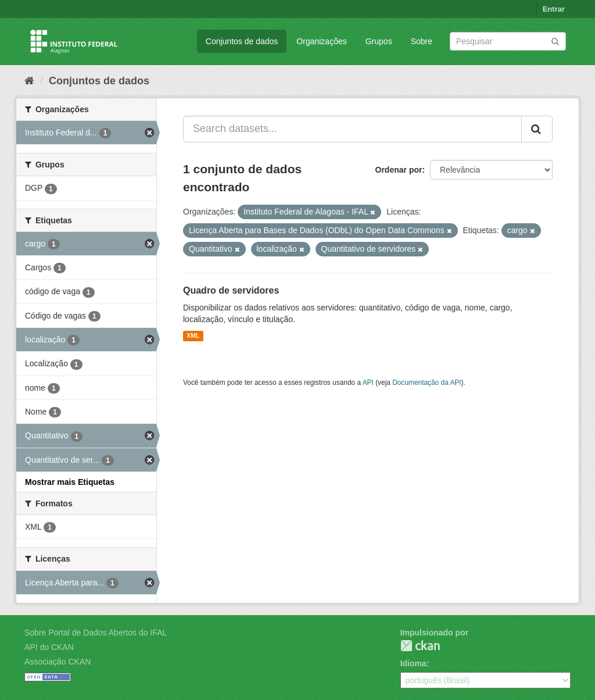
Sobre (422, 41)
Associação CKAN (58, 662)
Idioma (413, 663)
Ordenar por (399, 170)
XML (193, 336)
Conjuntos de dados (242, 41)
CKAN (420, 646)
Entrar (554, 9)
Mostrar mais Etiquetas (70, 482)
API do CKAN (49, 647)
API (368, 383)
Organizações (321, 41)
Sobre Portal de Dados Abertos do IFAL (96, 633)
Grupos (379, 41)
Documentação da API (426, 383)
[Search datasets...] (352, 129)
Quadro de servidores (231, 290)
